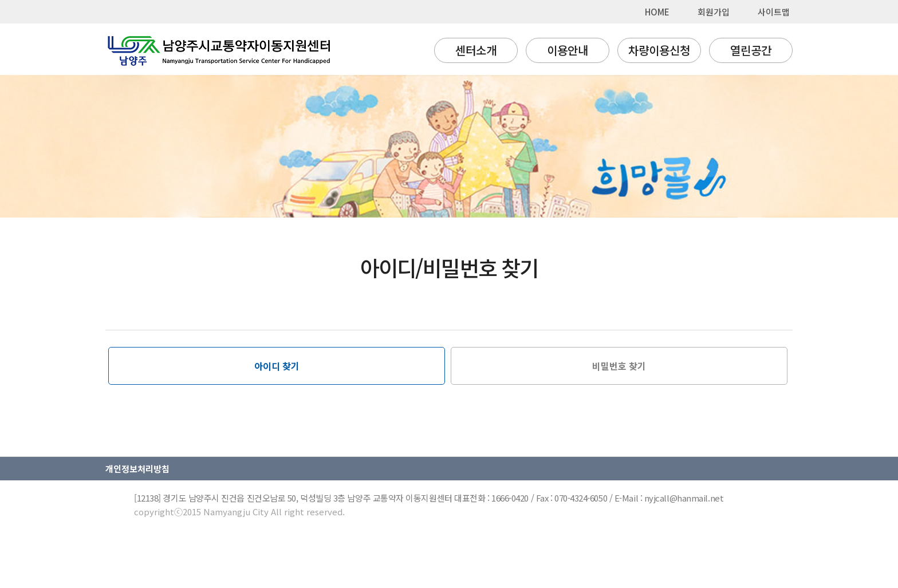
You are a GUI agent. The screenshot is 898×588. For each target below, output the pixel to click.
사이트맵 (774, 12)
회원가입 (714, 12)
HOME (657, 12)
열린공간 (751, 50)
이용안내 (568, 50)
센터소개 (476, 50)
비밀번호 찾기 (619, 366)
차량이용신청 (659, 50)
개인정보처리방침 (137, 469)
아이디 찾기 (277, 366)
